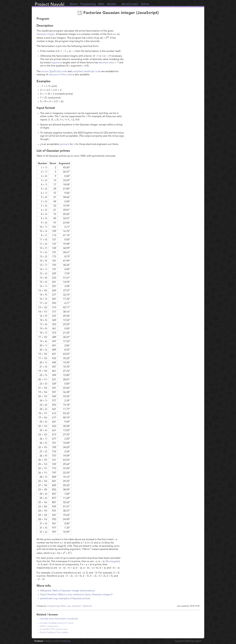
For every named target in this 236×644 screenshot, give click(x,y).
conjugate (113, 561)
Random (112, 4)
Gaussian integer (46, 34)
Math (101, 4)
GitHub (145, 4)
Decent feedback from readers (54, 632)
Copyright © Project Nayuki (188, 641)
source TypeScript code (54, 72)
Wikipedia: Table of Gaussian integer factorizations (68, 591)
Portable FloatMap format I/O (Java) (57, 623)
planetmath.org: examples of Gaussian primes (65, 599)
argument (57, 63)
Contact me (66, 641)
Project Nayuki (50, 5)
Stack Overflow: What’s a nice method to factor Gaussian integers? (76, 595)
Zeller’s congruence (49, 626)
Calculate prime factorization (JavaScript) (59, 619)
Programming (88, 4)
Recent (74, 4)
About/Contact (130, 4)
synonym (64, 144)
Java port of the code (60, 75)
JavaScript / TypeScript (82, 606)
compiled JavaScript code (86, 72)
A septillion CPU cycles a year (54, 629)
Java (69, 606)
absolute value (106, 63)
